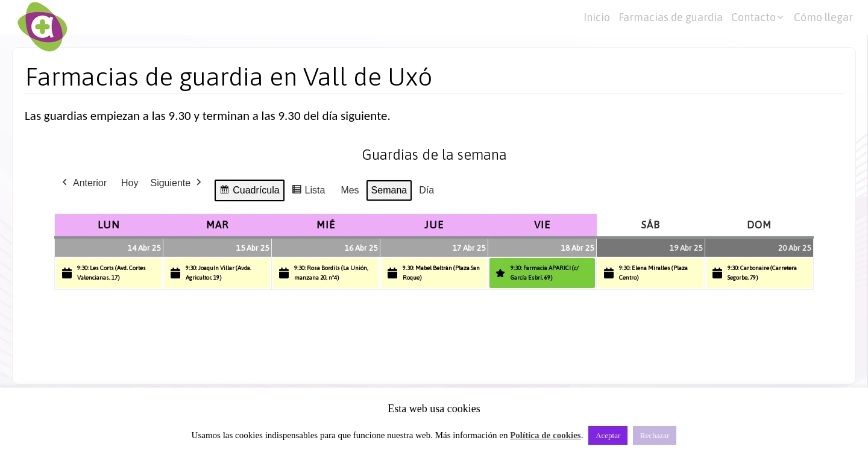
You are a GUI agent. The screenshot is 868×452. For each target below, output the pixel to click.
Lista (308, 192)
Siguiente (177, 183)
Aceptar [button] (608, 435)
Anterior (83, 183)
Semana (389, 190)
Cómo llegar (823, 17)
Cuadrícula (249, 192)
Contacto (753, 17)
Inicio (597, 17)
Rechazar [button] (655, 435)
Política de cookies (545, 435)
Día (426, 190)
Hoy (130, 183)
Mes (350, 190)
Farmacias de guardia (671, 17)
